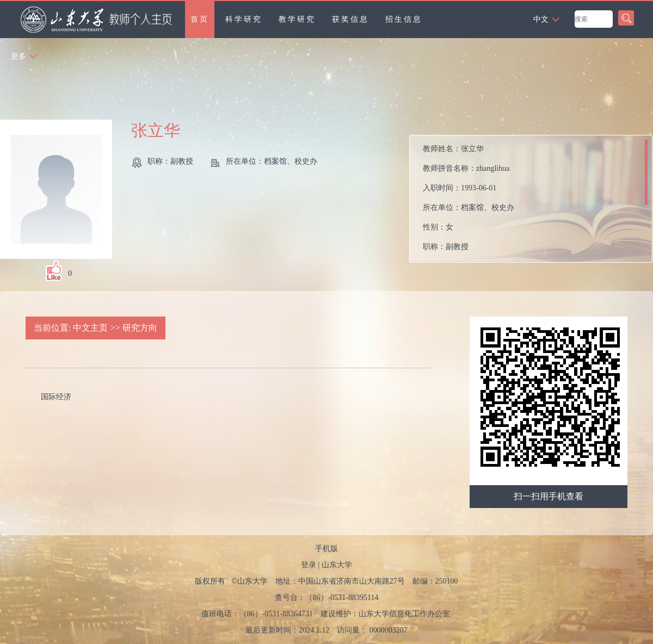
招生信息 (404, 19)
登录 (309, 565)
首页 (200, 19)
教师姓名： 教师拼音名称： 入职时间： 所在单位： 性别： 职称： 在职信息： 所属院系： (469, 202)
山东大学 (337, 565)
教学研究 (297, 19)
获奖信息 (350, 19)
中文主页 (90, 328)
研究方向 (140, 328)
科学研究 (244, 19)
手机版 (326, 549)
